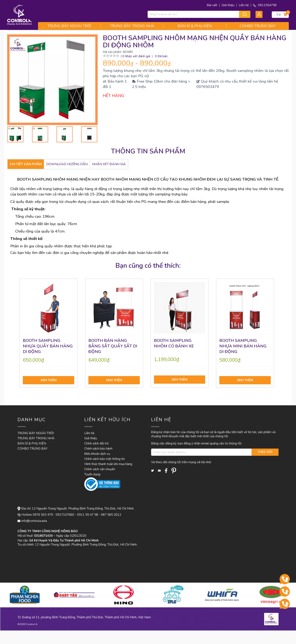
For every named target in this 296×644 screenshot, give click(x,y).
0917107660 (65, 515)
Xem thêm (49, 380)
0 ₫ (279, 15)
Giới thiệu (228, 5)
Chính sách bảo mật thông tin (105, 459)
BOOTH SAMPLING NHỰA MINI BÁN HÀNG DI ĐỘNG (243, 346)
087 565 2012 (111, 515)
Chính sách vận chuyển (100, 469)
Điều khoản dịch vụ (97, 454)
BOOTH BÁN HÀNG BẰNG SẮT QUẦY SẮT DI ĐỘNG (113, 346)
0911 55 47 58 (88, 515)
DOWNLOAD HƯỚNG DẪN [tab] (67, 164)
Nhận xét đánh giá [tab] (109, 164)
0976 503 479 (43, 515)
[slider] (111, 56)
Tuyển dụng (92, 474)
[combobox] (199, 14)
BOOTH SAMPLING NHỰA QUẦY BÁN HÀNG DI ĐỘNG (48, 346)
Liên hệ (244, 5)
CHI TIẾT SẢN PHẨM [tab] (26, 164)
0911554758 (265, 5)
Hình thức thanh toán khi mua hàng (108, 464)
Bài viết (212, 5)
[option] (34, 595)
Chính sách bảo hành (98, 449)
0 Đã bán (161, 56)
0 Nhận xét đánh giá (136, 56)
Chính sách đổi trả (96, 443)
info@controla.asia (34, 521)
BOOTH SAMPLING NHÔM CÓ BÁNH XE (174, 343)
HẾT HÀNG (113, 96)
